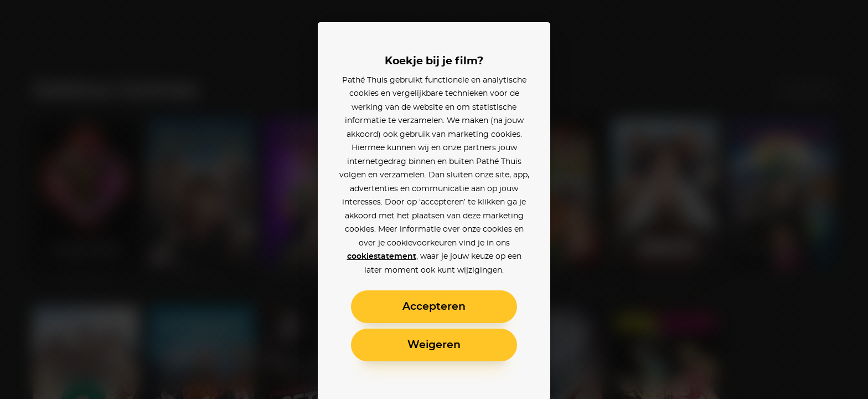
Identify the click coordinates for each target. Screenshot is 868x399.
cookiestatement (382, 257)
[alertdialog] (434, 199)
